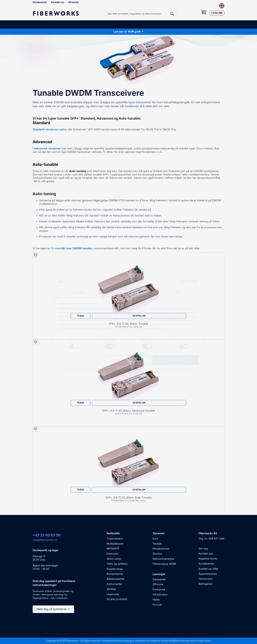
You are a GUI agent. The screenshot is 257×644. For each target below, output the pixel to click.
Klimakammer (161, 549)
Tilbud (80, 316)
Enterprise (159, 589)
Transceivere (115, 539)
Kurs (155, 539)
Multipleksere (115, 544)
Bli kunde (74, 2)
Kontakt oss (58, 2)
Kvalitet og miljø (208, 569)
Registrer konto (208, 559)
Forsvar (157, 605)
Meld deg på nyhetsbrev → (53, 609)
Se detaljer (139, 316)
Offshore (158, 584)
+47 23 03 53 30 (46, 535)
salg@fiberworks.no (45, 540)
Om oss (203, 549)
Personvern (206, 579)
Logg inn (217, 13)
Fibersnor (113, 554)
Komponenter (115, 574)
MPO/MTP (113, 549)
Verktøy (111, 589)
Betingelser (205, 584)
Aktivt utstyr (114, 559)
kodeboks (132, 106)
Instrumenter (115, 584)
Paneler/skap (115, 569)
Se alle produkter (117, 599)
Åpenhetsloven (208, 574)
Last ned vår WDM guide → (128, 32)
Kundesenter (40, 2)
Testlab (157, 544)
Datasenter (159, 579)
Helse (156, 600)
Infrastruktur (160, 594)
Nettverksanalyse (163, 559)
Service (157, 554)
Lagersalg (113, 594)
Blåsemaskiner (116, 579)
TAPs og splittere (117, 564)
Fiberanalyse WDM (164, 564)
